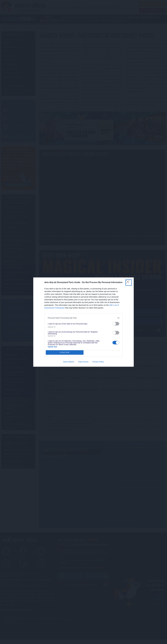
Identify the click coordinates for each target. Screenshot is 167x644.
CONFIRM (65, 352)
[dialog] (83, 322)
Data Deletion (69, 362)
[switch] (116, 324)
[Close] (129, 283)
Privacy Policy (98, 362)
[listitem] (83, 318)
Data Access (83, 362)
